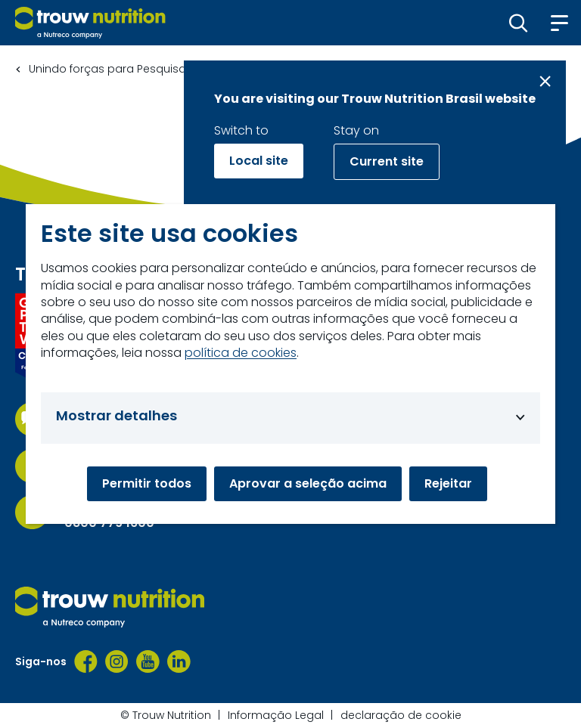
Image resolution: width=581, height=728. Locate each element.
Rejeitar (448, 483)
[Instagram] (117, 661)
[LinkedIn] (179, 661)
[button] (519, 23)
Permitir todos (147, 483)
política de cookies (241, 353)
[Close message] (545, 81)
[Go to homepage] (90, 23)
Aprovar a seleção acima (308, 483)
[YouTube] (148, 661)
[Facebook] (86, 661)
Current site (387, 161)
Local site (259, 161)
